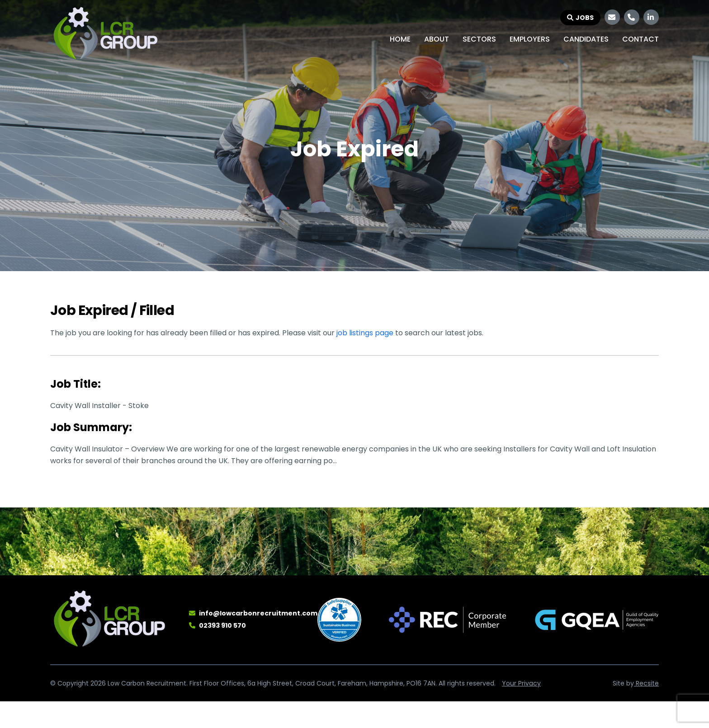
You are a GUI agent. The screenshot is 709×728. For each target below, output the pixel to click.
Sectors (479, 39)
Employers (530, 39)
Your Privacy (521, 683)
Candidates (586, 39)
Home (400, 39)
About (437, 39)
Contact (640, 39)
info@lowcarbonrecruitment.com (258, 613)
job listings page (365, 333)
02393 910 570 (222, 625)
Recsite (646, 683)
